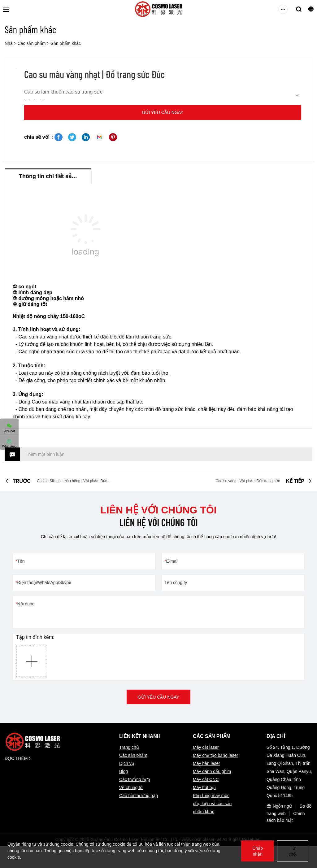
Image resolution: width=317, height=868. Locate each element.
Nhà (9, 43)
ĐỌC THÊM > (18, 758)
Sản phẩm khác (66, 43)
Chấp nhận (258, 851)
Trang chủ (129, 747)
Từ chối (293, 851)
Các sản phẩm (32, 43)
